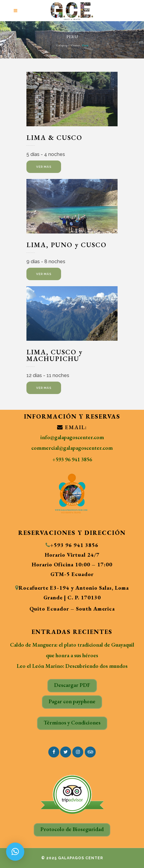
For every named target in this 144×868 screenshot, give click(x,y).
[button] (15, 852)
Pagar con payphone (72, 701)
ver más (44, 167)
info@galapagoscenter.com (72, 437)
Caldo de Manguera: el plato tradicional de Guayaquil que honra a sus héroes (72, 650)
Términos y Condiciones (72, 722)
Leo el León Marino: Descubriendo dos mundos (72, 666)
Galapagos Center (68, 45)
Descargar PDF (72, 685)
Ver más (44, 274)
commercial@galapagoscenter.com (72, 448)
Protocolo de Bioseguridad (72, 829)
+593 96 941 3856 (72, 459)
